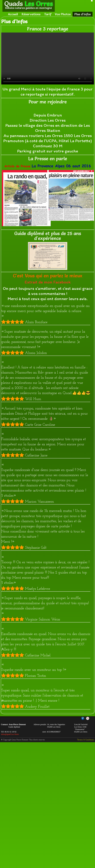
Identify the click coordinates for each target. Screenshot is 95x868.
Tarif (48, 14)
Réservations (31, 14)
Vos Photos (63, 14)
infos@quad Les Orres (10, 734)
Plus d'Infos (83, 14)
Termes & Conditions (86, 740)
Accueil (13, 14)
